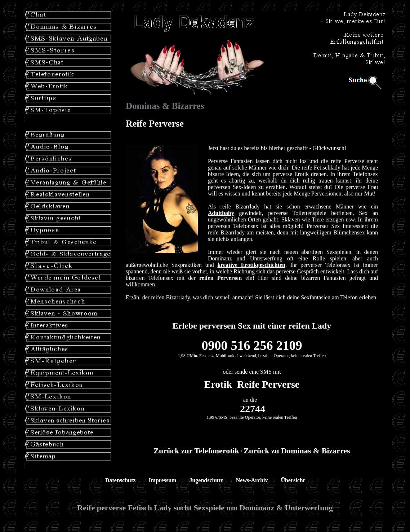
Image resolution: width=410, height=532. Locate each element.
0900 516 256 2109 (252, 346)
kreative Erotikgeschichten (251, 265)
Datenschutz (120, 480)
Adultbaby (221, 213)
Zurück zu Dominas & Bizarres (297, 451)
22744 (253, 409)
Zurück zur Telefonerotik (196, 451)
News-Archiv (252, 480)
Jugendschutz (206, 480)
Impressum (162, 480)
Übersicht (293, 480)
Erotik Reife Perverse (252, 384)
